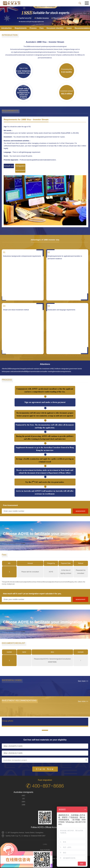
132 (23, 799)
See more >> (83, 681)
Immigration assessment (20, 168)
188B (23, 805)
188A (23, 802)
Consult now (9, 166)
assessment (80, 511)
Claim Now (45, 769)
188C (23, 796)
